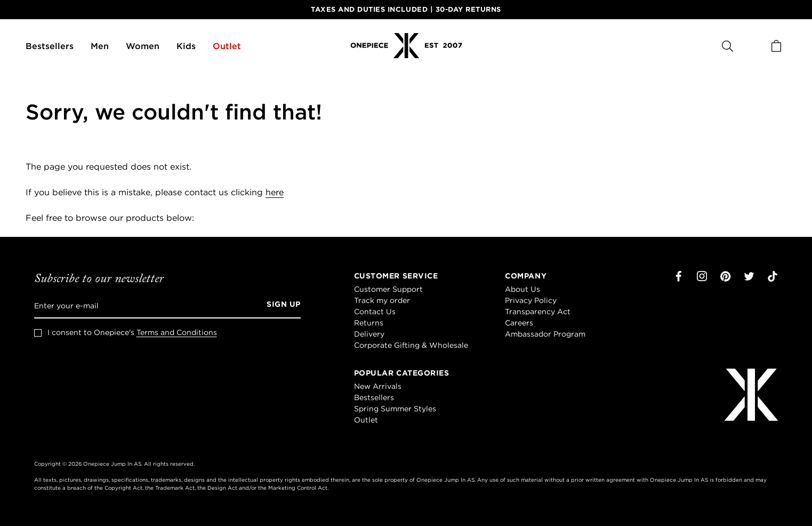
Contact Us (375, 312)
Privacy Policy (531, 300)
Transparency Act (538, 312)
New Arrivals (378, 386)
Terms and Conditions (177, 332)
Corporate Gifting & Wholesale (411, 345)
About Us (522, 289)
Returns (369, 323)
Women (143, 46)
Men (100, 46)
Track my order (382, 300)
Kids (186, 46)
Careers (519, 323)
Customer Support (388, 289)
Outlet (227, 46)
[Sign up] (280, 306)
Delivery (369, 334)
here (275, 192)
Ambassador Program (545, 334)
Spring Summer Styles (395, 409)
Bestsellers (50, 46)
